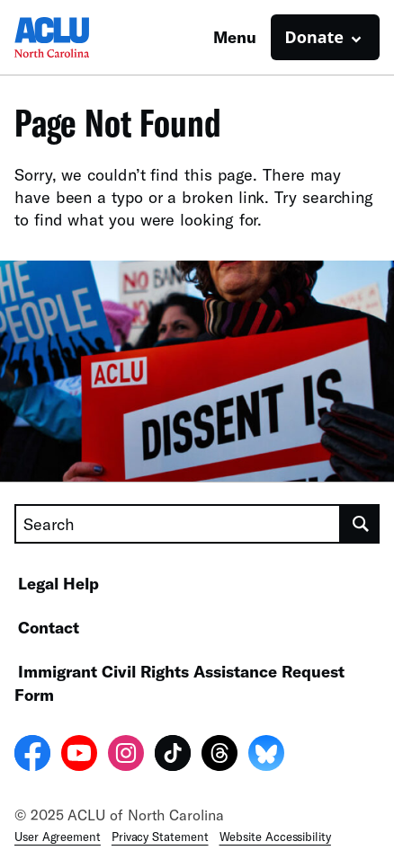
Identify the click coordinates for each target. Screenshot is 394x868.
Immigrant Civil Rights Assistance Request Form (179, 682)
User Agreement (58, 837)
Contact (49, 627)
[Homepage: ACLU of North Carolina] (77, 37)
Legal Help (58, 583)
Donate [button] (314, 37)
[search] (360, 524)
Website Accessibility (275, 837)
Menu (235, 37)
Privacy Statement (160, 837)
